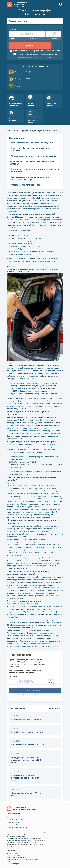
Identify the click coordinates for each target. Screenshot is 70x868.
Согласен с (35, 54)
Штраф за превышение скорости (27, 732)
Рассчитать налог (35, 690)
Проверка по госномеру (15, 819)
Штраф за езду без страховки (26, 719)
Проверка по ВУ (13, 825)
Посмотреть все (53, 708)
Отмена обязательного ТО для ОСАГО (26, 794)
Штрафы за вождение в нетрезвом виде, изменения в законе (26, 778)
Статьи (9, 817)
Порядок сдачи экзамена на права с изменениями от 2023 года (26, 760)
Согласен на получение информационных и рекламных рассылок (35, 51)
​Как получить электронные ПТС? (28, 745)
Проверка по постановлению (17, 828)
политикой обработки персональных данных (41, 54)
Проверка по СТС (13, 822)
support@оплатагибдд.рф (16, 836)
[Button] (61, 4)
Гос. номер (13, 29)
